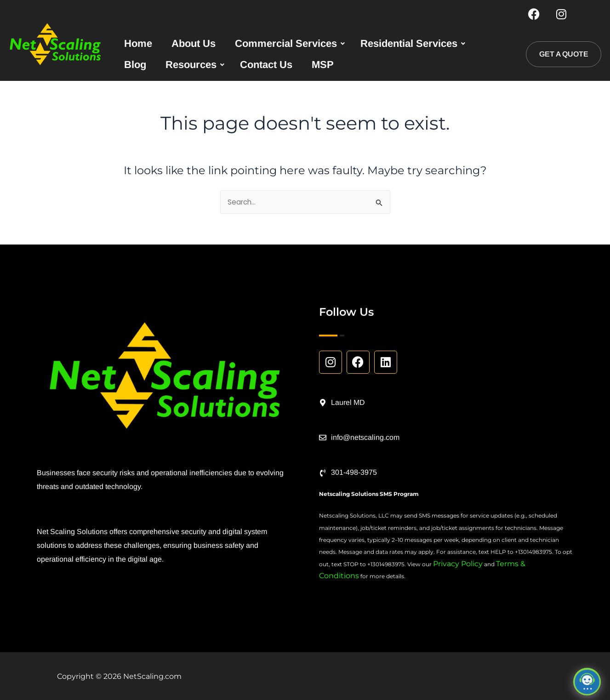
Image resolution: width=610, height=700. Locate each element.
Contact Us (266, 65)
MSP (323, 65)
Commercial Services (286, 44)
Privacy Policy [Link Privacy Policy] (458, 564)
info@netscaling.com (365, 437)
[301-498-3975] (323, 473)
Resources (191, 65)
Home (138, 44)
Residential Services (409, 44)
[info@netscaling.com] (323, 438)
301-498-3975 (354, 473)
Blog (135, 65)
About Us (194, 44)
